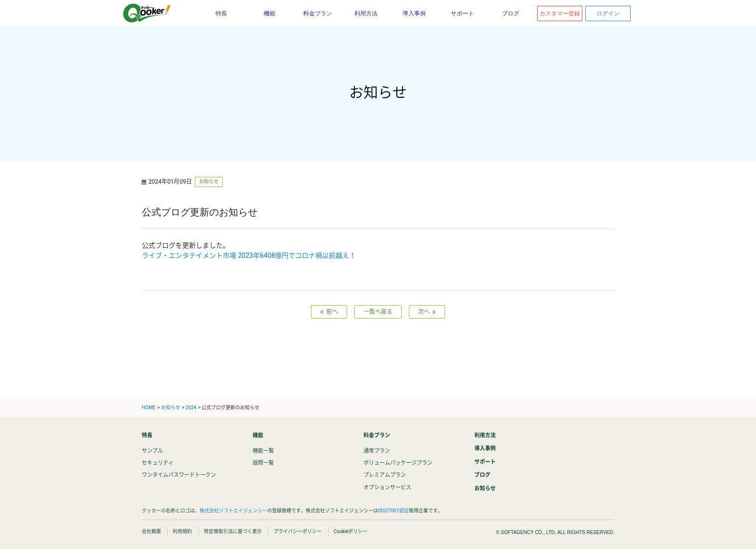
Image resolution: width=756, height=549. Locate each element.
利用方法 (366, 13)
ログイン (608, 13)
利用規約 (182, 531)
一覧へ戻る (378, 312)
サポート (462, 13)
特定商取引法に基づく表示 (233, 531)
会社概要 (151, 531)
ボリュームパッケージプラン (398, 463)
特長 (221, 13)
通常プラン (377, 451)
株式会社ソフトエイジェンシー (233, 511)
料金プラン (318, 13)
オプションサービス (387, 488)
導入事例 (414, 13)
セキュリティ (158, 463)
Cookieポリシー (351, 531)
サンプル (152, 451)
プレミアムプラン (385, 475)
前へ (329, 312)
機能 (270, 13)
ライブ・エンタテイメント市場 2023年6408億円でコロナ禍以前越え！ (249, 255)
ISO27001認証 (393, 511)
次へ (427, 312)
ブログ (511, 13)
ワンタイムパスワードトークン (179, 475)
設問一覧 (263, 463)
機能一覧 (263, 451)
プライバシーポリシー (297, 531)
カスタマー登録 (560, 13)
